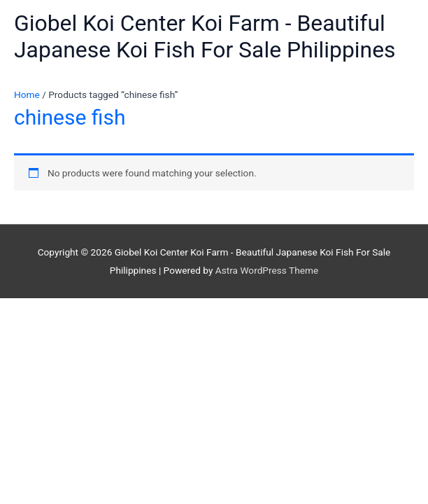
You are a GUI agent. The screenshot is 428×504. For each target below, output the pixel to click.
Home (27, 94)
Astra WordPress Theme (267, 270)
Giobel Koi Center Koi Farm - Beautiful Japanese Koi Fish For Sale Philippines (205, 36)
